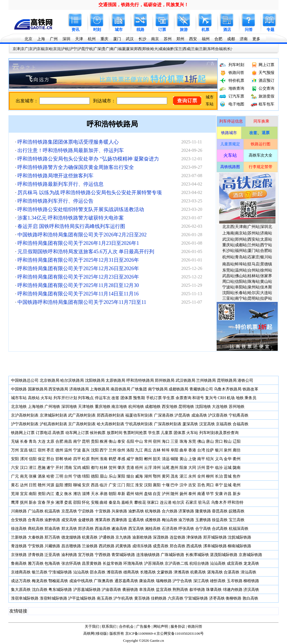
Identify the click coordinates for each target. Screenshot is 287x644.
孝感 (121, 459)
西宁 (104, 450)
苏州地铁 (237, 407)
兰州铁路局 (206, 380)
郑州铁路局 (165, 380)
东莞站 (228, 270)
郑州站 (241, 239)
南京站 (241, 233)
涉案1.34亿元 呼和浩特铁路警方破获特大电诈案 (71, 218)
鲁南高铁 (19, 563)
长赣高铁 (148, 572)
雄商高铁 (131, 572)
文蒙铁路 (165, 572)
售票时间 (131, 433)
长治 (219, 476)
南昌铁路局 (120, 389)
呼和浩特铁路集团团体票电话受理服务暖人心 (68, 142)
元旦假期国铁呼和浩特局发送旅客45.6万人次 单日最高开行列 (86, 252)
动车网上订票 (77, 433)
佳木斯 (266, 287)
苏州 (168, 39)
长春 (24, 441)
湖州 (148, 476)
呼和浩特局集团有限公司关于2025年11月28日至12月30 (78, 285)
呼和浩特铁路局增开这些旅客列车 (55, 176)
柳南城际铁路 (239, 546)
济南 (244, 39)
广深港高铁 (164, 415)
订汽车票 (236, 96)
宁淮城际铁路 (60, 572)
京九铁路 (123, 537)
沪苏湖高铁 (154, 563)
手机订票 (154, 398)
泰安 (121, 441)
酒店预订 (266, 81)
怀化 (86, 502)
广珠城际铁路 (172, 555)
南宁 (77, 441)
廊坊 (237, 450)
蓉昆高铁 (220, 511)
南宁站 (241, 298)
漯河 (24, 459)
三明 (59, 476)
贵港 (130, 468)
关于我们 (92, 626)
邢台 (50, 459)
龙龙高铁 (251, 563)
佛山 (201, 441)
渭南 (68, 468)
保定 (42, 459)
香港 (192, 450)
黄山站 (266, 282)
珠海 (183, 441)
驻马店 (254, 264)
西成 (187, 49)
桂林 (104, 468)
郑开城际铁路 (215, 537)
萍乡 (50, 502)
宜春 (42, 502)
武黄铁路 (123, 546)
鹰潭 (15, 502)
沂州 (201, 468)
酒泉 (42, 476)
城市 (119, 30)
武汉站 (228, 239)
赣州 (42, 485)
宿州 (157, 441)
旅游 (184, 30)
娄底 (68, 502)
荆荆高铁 (180, 590)
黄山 (183, 459)
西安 (193, 39)
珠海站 (254, 282)
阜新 (121, 494)
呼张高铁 (186, 529)
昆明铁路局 (227, 380)
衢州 (237, 459)
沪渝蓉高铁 (111, 590)
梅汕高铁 (170, 520)
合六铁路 (170, 511)
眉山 (104, 476)
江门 (121, 485)
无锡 (15, 441)
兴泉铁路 (119, 511)
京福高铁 (224, 424)
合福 (219, 49)
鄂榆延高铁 (58, 581)
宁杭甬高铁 (239, 415)
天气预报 (266, 73)
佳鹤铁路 (159, 598)
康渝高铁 (147, 581)
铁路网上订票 (23, 433)
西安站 (254, 239)
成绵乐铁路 (142, 546)
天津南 (241, 227)
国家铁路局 (38, 389)
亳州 (237, 485)
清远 (166, 459)
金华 (228, 459)
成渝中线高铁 (81, 581)
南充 (24, 476)
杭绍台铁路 (199, 563)
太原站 (266, 239)
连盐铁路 (178, 537)
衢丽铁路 (130, 590)
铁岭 (68, 459)
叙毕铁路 (197, 590)
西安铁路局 (58, 389)
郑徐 (146, 49)
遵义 (59, 494)
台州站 (254, 270)
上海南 (228, 233)
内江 (50, 494)
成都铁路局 (178, 389)
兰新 (203, 49)
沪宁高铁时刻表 (25, 424)
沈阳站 (228, 293)
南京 (155, 39)
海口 (166, 441)
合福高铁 (241, 424)
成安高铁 (69, 520)
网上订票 (266, 65)
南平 (201, 459)
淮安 (139, 485)
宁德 (77, 476)
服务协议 (178, 626)
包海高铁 (52, 563)
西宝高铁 (136, 529)
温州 (68, 450)
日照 (33, 485)
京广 (24, 49)
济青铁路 (36, 555)
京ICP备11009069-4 (141, 633)
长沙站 (228, 251)
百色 (201, 485)
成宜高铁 (235, 563)
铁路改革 (250, 389)
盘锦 (148, 494)
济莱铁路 (186, 511)
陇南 (237, 468)
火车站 (46, 398)
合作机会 (126, 626)
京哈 (49, 49)
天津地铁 (86, 407)
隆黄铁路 (203, 511)
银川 (219, 450)
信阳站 (241, 282)
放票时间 (115, 433)
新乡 (237, 494)
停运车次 (103, 398)
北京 (28, 39)
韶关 (157, 459)
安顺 (95, 502)
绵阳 (86, 476)
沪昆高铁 (182, 415)
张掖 (33, 476)
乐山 (113, 476)
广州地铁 (52, 407)
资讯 (75, 30)
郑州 (180, 39)
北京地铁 (19, 407)
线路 (140, 30)
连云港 (166, 502)
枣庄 (50, 450)
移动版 (101, 633)
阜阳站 (241, 287)
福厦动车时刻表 (139, 415)
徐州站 (266, 270)
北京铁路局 (50, 380)
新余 (33, 502)
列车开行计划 (65, 398)
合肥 (218, 39)
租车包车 (266, 104)
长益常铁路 (113, 563)
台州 (68, 476)
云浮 (148, 468)
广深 (97, 49)
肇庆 (121, 468)
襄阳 (157, 485)
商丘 (148, 450)
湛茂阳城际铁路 (224, 555)
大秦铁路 (36, 537)
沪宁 (73, 49)
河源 (50, 485)
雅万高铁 (36, 563)
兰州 (113, 450)
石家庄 (254, 257)
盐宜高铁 (164, 590)
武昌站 (228, 276)
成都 (231, 39)
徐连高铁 (19, 529)
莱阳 (121, 476)
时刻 (97, 30)
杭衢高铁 (198, 572)
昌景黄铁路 (92, 563)
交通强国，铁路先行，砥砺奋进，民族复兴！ (143, 5)
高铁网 (89, 633)
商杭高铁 (36, 529)
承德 (104, 494)
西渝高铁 (103, 529)
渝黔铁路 (52, 520)
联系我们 (109, 626)
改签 (115, 398)
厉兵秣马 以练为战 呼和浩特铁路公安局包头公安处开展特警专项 (90, 193)
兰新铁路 (19, 537)
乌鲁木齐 (219, 502)
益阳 (59, 485)
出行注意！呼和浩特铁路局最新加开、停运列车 (71, 150)
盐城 (228, 485)
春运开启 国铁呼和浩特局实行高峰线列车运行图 (71, 226)
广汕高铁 (36, 511)
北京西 (228, 227)
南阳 (33, 494)
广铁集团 (139, 389)
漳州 (157, 468)
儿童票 (167, 433)
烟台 (130, 476)
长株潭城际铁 (197, 555)
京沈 (57, 49)
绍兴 (210, 459)
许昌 (228, 494)
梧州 (139, 468)
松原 (86, 459)
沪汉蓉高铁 (218, 415)
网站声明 (161, 626)
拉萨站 (266, 298)
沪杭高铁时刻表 (53, 424)
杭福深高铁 (239, 529)
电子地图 (236, 104)
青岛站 (241, 257)
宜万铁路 (86, 555)
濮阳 (68, 485)
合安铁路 (19, 520)
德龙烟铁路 (71, 537)
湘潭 (59, 502)
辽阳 (237, 441)
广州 (54, 39)
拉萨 (210, 450)
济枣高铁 (217, 598)
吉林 (157, 450)
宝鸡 (77, 468)
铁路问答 (236, 73)
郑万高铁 (52, 537)
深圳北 (266, 227)
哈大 (154, 49)
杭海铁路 (153, 511)
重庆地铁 (103, 407)
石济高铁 (170, 529)
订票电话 (44, 433)
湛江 (183, 476)
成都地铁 (153, 407)
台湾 (201, 450)
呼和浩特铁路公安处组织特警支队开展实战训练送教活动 (81, 209)
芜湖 (15, 494)
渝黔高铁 (136, 511)
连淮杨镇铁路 (148, 555)
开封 (59, 468)
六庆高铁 (176, 598)
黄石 (15, 485)
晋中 (210, 468)
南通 (201, 494)
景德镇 (266, 264)
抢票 (143, 433)
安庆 (86, 485)
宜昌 (24, 450)
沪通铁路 (107, 537)
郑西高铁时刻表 (111, 415)
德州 (59, 450)
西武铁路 (107, 546)
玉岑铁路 (235, 581)
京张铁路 (19, 555)
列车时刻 (236, 65)
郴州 (148, 459)
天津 (79, 39)
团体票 (126, 398)
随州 (174, 494)
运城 (228, 468)
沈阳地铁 (203, 407)
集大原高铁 (21, 590)
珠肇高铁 (214, 590)
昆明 (86, 441)
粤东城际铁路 (60, 590)
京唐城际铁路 (250, 555)
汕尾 (166, 468)
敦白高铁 (250, 598)
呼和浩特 (236, 502)
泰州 (192, 494)
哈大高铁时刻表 (111, 424)
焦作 (237, 476)
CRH (222, 398)
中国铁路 (19, 389)
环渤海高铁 (133, 563)
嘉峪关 (127, 502)
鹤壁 (113, 459)
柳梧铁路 (251, 581)
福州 (206, 39)
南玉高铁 (105, 598)
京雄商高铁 (21, 572)
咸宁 (130, 459)
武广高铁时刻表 (82, 415)
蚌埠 (166, 450)
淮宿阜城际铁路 (25, 598)
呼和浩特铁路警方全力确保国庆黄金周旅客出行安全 (76, 167)
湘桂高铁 (153, 529)
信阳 (33, 459)
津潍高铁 (181, 572)
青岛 (33, 441)
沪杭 (65, 49)
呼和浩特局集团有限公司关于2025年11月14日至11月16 (78, 294)
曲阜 (183, 450)
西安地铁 (170, 407)
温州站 (241, 270)
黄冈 (166, 476)
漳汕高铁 (248, 572)
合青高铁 (36, 520)
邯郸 (59, 459)
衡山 (113, 441)
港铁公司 (245, 380)
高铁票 (58, 433)
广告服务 (143, 626)
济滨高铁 (251, 590)
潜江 (33, 468)
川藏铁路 (52, 546)
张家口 (153, 502)
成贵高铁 (161, 546)
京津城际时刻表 (53, 415)
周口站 (228, 282)
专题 (270, 30)
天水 (95, 494)
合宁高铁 (203, 529)
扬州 (183, 494)
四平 (77, 459)
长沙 (142, 39)
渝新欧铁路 (142, 537)
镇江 (33, 450)
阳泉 (183, 468)
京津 (16, 49)
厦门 (117, 39)
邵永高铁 (98, 572)
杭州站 (228, 257)
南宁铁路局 (158, 389)
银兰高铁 (40, 572)
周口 (210, 485)
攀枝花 (140, 502)
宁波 (77, 450)
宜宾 (24, 494)
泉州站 (254, 287)
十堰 (166, 485)
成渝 (162, 49)
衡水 (68, 494)
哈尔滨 (254, 293)
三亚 (174, 441)
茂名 (174, 476)
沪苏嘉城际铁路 (87, 590)
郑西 (138, 49)
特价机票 (236, 81)
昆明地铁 (186, 407)
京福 (41, 49)
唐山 (210, 441)
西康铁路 (119, 520)
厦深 (130, 49)
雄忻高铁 (218, 581)
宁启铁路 (86, 511)
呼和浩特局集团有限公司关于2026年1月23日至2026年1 (78, 243)
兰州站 (254, 245)
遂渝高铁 (119, 529)
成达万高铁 (21, 581)
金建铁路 (86, 520)
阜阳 (174, 450)
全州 (201, 476)
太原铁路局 (115, 380)
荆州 (95, 459)
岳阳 (130, 441)
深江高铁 (201, 581)
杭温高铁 (52, 511)
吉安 (192, 485)
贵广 (106, 49)
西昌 (95, 485)
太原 (50, 441)
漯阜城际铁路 (215, 546)
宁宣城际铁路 (196, 598)
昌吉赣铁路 (71, 546)
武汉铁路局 (185, 380)
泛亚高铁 (52, 555)
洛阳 (130, 450)
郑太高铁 (69, 529)
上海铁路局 (100, 389)
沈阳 (95, 450)
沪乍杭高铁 (123, 598)
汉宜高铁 (207, 424)
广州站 (254, 227)
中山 (139, 441)
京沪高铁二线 (176, 563)
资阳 (42, 494)
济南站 (266, 233)
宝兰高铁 (237, 520)
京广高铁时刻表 (82, 424)
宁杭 (89, 49)
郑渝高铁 (52, 529)
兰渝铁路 (90, 546)
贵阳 (95, 441)
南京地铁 (119, 407)
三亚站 (228, 298)
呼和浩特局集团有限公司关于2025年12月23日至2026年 (78, 277)
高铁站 (34, 398)
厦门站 (254, 251)
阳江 (130, 485)
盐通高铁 (136, 520)
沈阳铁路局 (95, 380)
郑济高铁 (86, 529)
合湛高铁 (232, 572)
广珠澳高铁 (104, 581)
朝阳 (113, 494)
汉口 (24, 468)
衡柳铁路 (234, 598)
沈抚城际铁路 (239, 537)
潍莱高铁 (103, 520)
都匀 (95, 468)
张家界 (266, 276)
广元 (15, 476)
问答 (249, 30)
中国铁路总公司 (25, 380)
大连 (42, 441)
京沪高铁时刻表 (25, 415)
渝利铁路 (69, 555)
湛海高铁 (215, 572)
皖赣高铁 (237, 511)
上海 (41, 39)
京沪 (33, 49)
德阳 (95, 476)
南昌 (68, 441)
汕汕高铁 (218, 563)
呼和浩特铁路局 (112, 124)
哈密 (50, 476)
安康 (219, 494)
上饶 (192, 459)
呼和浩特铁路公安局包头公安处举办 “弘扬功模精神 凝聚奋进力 (88, 159)
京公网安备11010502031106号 (180, 633)
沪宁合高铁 (182, 581)
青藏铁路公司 (201, 389)
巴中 (174, 485)
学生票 (169, 398)
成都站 (241, 245)
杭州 (92, 39)
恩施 (42, 468)
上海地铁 (36, 407)
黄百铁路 (142, 598)
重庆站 (228, 245)
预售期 (139, 398)
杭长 (227, 49)
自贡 (157, 494)
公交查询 (266, 88)
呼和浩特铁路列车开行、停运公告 (55, 201)
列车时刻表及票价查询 (219, 433)
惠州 (174, 468)
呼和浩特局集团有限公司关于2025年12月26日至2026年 (78, 268)
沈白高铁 (40, 590)
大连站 (266, 293)
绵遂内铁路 (233, 590)
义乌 (219, 459)
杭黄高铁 (90, 537)
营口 (219, 441)
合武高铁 (220, 529)
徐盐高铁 (220, 520)
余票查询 (183, 398)
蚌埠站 (241, 264)
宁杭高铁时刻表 (139, 424)
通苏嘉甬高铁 (126, 581)
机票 (205, 30)
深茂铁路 (161, 537)
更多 (256, 39)
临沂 (104, 485)
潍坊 (77, 494)
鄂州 (157, 476)
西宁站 (266, 245)
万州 (15, 450)
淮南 (104, 459)
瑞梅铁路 (164, 581)
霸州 (130, 494)
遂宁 (50, 468)
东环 (211, 49)
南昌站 (228, 264)
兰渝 (195, 49)
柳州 (210, 476)
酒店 (227, 30)
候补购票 (98, 433)
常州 (148, 441)
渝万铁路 (186, 520)
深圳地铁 (69, 407)
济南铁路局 (79, 389)
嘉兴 (86, 450)
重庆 (104, 39)
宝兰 (178, 49)
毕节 (210, 494)
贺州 (113, 468)
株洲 (103, 441)
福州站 (241, 251)
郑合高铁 (178, 546)
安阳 (15, 459)
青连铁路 (19, 546)
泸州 (166, 494)
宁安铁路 (36, 546)
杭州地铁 (136, 407)
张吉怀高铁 (71, 563)
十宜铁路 (103, 511)
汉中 (183, 485)
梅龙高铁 (40, 581)
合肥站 (266, 251)
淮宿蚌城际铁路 (53, 598)
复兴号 (211, 398)
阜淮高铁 (147, 590)
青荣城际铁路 (123, 555)
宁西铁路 (103, 555)
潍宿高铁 (115, 572)
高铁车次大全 (261, 155)
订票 (162, 30)
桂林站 (254, 276)
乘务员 (250, 398)
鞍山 (228, 441)
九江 (140, 450)
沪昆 (81, 49)
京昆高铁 (69, 511)
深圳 (66, 39)
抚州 (24, 502)
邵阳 (77, 502)
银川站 (266, 257)
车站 (210, 104)
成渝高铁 (199, 415)
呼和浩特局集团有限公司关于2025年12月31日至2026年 (78, 260)
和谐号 (198, 398)
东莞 (192, 441)
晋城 (228, 476)
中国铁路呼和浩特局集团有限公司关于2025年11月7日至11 (82, 302)
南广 (114, 49)
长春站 (241, 293)
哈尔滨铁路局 (72, 380)
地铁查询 (236, 88)
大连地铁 (220, 407)
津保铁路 (194, 537)
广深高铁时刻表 (168, 424)
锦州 (139, 494)
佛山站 (241, 276)
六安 (15, 468)
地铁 (240, 398)
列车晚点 (86, 398)
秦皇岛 (115, 502)
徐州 (121, 450)
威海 (139, 476)
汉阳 (148, 485)
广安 (113, 485)
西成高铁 (194, 546)
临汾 (219, 468)
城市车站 (19, 398)
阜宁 (219, 485)
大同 (192, 468)
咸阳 (86, 468)
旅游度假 (266, 96)
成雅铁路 (153, 520)
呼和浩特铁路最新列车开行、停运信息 (60, 184)
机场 (231, 398)
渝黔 (170, 49)
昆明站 (254, 298)
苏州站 (254, 233)
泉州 (228, 450)
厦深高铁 (190, 424)
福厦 (122, 49)
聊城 (77, 485)
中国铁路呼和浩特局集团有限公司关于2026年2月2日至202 (82, 235)
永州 (192, 476)
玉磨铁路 (203, 520)
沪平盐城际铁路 (82, 598)
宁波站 (228, 287)
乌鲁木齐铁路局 (228, 389)
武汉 (130, 39)
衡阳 (139, 459)
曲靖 (104, 502)
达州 (24, 485)
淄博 (86, 494)
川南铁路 (19, 511)
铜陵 (174, 459)
